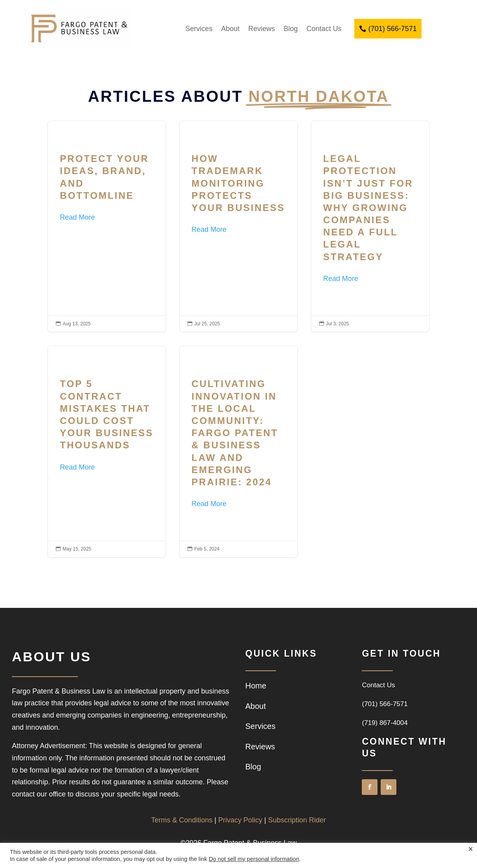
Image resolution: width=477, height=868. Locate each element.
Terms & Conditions (182, 820)
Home (256, 686)
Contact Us (324, 29)
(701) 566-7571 (393, 29)
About (230, 29)
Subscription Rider (297, 820)
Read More (77, 217)
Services (199, 29)
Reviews (262, 29)
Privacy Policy (240, 820)
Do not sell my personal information (254, 859)
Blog (291, 29)
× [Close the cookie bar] (471, 849)
